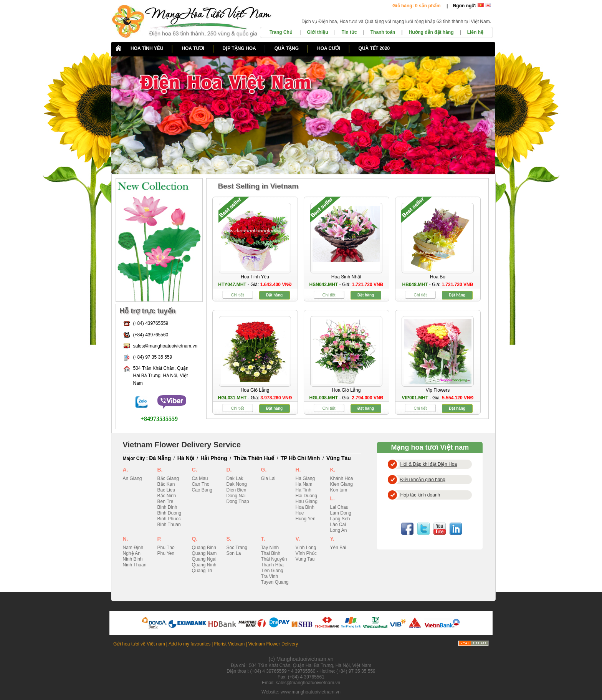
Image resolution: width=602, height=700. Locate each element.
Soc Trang (237, 548)
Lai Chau (339, 507)
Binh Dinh (167, 507)
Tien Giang (272, 571)
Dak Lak (235, 478)
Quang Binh (204, 548)
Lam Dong (341, 513)
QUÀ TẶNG (287, 48)
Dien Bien (237, 490)
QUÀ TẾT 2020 (374, 48)
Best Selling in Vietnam (258, 186)
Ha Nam (304, 484)
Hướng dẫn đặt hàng (431, 32)
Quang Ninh (204, 565)
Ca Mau (200, 478)
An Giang (132, 478)
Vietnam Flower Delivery (273, 644)
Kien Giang (342, 484)
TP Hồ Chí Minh (300, 458)
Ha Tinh (303, 490)
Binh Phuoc (169, 519)
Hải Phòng (214, 458)
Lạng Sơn (340, 519)
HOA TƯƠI (193, 48)
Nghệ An (132, 553)
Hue (300, 513)
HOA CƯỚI (329, 48)
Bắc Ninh (167, 496)
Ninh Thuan (135, 565)
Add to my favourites (189, 644)
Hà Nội (186, 458)
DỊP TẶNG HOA (239, 48)
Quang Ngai (204, 559)
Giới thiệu (317, 32)
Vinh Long (306, 548)
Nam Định (133, 548)
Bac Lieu (166, 490)
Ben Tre (165, 501)
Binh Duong (170, 513)
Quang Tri (202, 571)
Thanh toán (383, 32)
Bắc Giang (168, 478)
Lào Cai (338, 525)
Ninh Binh (133, 559)
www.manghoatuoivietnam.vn (311, 692)
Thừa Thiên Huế (254, 458)
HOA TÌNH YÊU (147, 48)
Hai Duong (307, 496)
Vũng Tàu (339, 458)
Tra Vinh (270, 576)
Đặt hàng (274, 295)
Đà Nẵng (160, 458)
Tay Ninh (270, 548)
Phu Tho (166, 548)
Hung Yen (306, 519)
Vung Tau (305, 559)
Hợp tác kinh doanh (420, 495)
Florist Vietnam (229, 644)
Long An (339, 530)
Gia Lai (268, 478)
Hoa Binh (305, 507)
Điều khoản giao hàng (423, 480)
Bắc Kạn (166, 484)
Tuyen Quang (275, 582)
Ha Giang (305, 478)
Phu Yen (166, 553)
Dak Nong (237, 484)
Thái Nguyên (274, 559)
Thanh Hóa (272, 565)
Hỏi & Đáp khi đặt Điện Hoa (429, 464)
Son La (234, 553)
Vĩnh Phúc (306, 553)
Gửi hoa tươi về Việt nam (139, 644)
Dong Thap (238, 501)
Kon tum (339, 490)
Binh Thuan (169, 525)
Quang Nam (204, 553)
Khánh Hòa (342, 478)
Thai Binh (271, 553)
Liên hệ (475, 32)
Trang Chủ (281, 32)
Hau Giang (307, 501)
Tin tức (349, 32)
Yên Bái (338, 548)
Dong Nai (236, 496)
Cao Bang (202, 490)
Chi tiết (237, 295)
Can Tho (201, 484)
